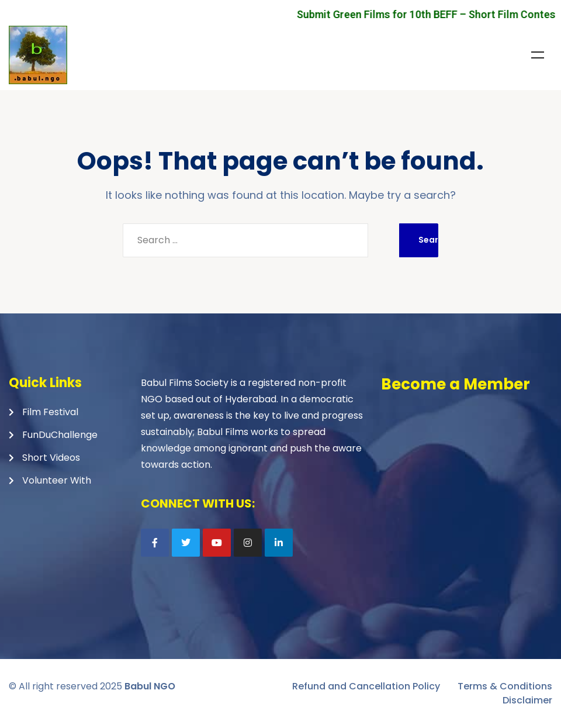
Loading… (466, 481)
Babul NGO (150, 686)
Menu (538, 55)
